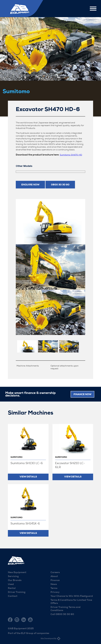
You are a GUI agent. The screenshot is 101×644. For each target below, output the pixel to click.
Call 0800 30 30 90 (62, 614)
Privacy (55, 592)
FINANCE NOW (82, 394)
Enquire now (30, 185)
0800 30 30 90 (60, 185)
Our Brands (15, 580)
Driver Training (17, 592)
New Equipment (17, 572)
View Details (28, 477)
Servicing (13, 576)
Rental (12, 588)
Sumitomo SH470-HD (71, 155)
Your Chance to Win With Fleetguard (72, 596)
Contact (13, 596)
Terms (54, 588)
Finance (55, 580)
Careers (55, 572)
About (54, 576)
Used (11, 584)
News (54, 584)
